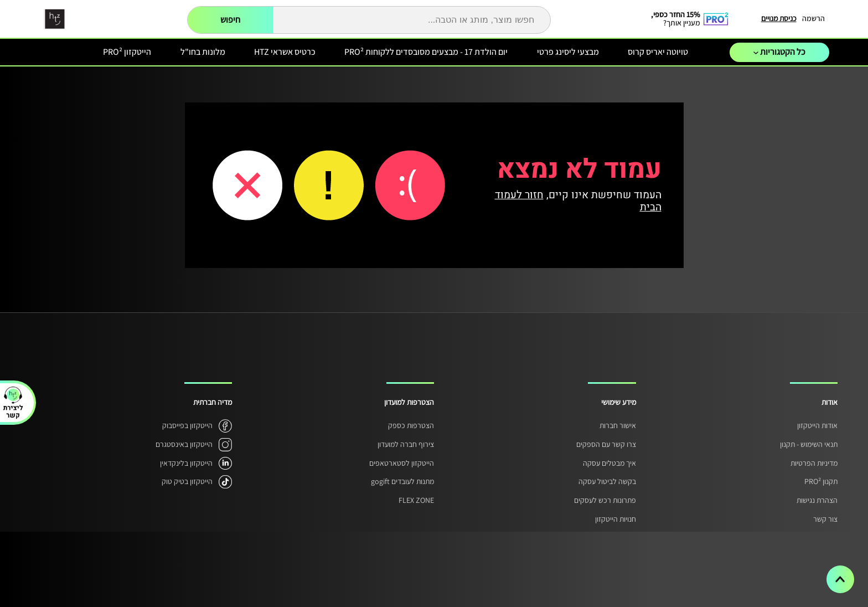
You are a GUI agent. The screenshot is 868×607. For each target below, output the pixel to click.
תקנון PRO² (821, 481)
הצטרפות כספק (411, 425)
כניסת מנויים (779, 18)
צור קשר (825, 519)
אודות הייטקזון (817, 425)
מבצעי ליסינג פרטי (568, 52)
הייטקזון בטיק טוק (187, 481)
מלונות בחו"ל (203, 52)
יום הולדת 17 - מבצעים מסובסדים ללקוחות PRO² (426, 52)
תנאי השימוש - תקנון (809, 444)
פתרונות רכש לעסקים (605, 500)
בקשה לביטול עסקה (607, 481)
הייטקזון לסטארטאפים (402, 463)
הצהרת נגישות (817, 500)
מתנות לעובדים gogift (402, 481)
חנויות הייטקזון (616, 519)
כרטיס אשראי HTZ (285, 52)
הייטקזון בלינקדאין (186, 463)
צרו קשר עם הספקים (606, 444)
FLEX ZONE (416, 500)
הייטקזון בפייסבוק (187, 425)
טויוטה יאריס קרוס (658, 52)
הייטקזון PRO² (127, 52)
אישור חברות (618, 425)
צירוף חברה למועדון (406, 444)
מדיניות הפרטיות (814, 463)
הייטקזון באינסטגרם (184, 444)
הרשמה (813, 18)
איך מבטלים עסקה (609, 463)
